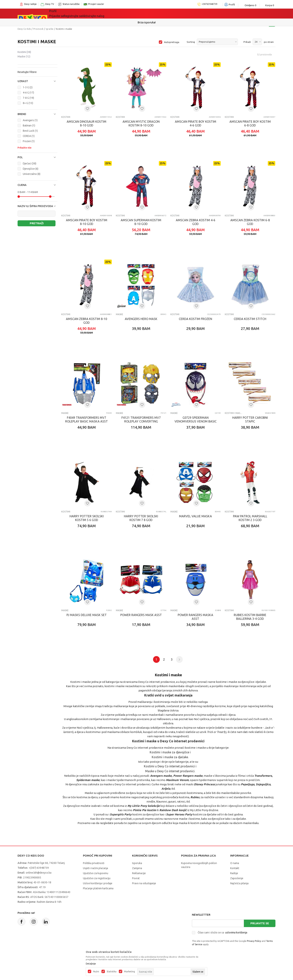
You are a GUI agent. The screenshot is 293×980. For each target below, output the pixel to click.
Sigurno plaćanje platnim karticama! (147, 22)
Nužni (96, 972)
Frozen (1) (29, 141)
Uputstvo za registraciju (97, 878)
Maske (24, 56)
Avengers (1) (30, 120)
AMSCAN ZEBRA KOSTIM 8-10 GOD (87, 321)
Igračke (88, 13)
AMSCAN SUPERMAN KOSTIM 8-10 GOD (141, 222)
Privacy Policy (254, 941)
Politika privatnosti (94, 863)
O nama (235, 863)
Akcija (131, 13)
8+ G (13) (28, 103)
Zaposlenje (237, 878)
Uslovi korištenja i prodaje (98, 883)
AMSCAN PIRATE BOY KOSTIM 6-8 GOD (250, 123)
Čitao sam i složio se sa (222, 932)
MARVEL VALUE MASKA (195, 516)
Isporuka (137, 863)
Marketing (129, 972)
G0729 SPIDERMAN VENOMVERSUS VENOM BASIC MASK (196, 421)
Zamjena (137, 868)
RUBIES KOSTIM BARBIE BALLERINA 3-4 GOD (250, 617)
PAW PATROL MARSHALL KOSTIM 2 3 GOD (250, 518)
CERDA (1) (29, 136)
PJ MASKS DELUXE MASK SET (87, 615)
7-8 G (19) (28, 98)
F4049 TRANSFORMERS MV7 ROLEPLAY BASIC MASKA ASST (87, 419)
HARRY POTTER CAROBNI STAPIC (250, 419)
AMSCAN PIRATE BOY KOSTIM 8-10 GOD (87, 222)
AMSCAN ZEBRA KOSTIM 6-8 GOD (250, 222)
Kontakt (235, 868)
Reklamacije (139, 873)
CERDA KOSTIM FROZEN (195, 319)
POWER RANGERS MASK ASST (141, 615)
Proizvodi (38, 29)
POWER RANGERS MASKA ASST (195, 617)
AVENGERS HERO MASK (141, 319)
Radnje (234, 873)
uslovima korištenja (236, 932)
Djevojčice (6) (31, 169)
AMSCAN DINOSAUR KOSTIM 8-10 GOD (87, 123)
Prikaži (247, 42)
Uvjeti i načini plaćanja (95, 868)
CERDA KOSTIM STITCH (250, 319)
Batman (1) (29, 125)
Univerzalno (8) (32, 174)
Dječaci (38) (30, 163)
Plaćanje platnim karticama (98, 888)
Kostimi (24, 52)
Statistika (112, 972)
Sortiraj (191, 42)
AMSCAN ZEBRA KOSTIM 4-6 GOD (196, 222)
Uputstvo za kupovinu (96, 873)
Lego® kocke (110, 13)
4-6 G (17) (28, 93)
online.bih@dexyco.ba (39, 873)
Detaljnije (91, 964)
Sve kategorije (64, 13)
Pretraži (37, 223)
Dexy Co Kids (24, 29)
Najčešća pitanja (239, 883)
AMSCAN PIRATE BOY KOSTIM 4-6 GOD (196, 123)
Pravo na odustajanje (144, 883)
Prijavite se (260, 923)
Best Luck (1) (30, 131)
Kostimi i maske (234, 413)
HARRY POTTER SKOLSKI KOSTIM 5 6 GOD (87, 518)
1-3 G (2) (28, 87)
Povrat (136, 878)
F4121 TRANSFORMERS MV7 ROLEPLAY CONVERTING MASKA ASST (141, 421)
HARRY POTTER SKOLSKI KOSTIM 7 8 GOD (141, 518)
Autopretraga (172, 42)
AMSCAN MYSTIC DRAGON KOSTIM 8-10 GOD (141, 123)
